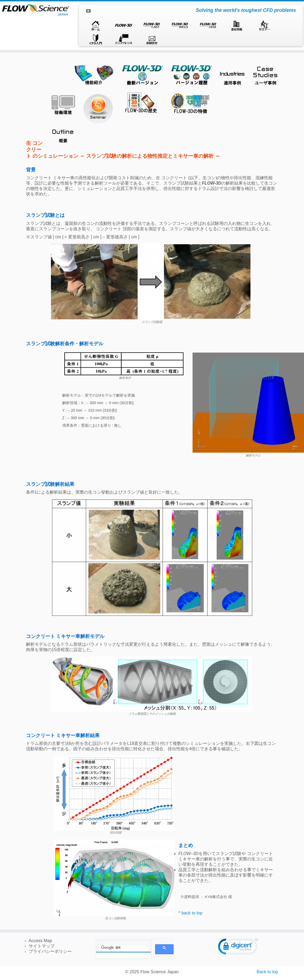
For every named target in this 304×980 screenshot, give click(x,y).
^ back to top (191, 913)
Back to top (267, 972)
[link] (238, 948)
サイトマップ (42, 946)
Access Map (40, 941)
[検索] (124, 948)
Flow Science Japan (160, 972)
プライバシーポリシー (50, 951)
